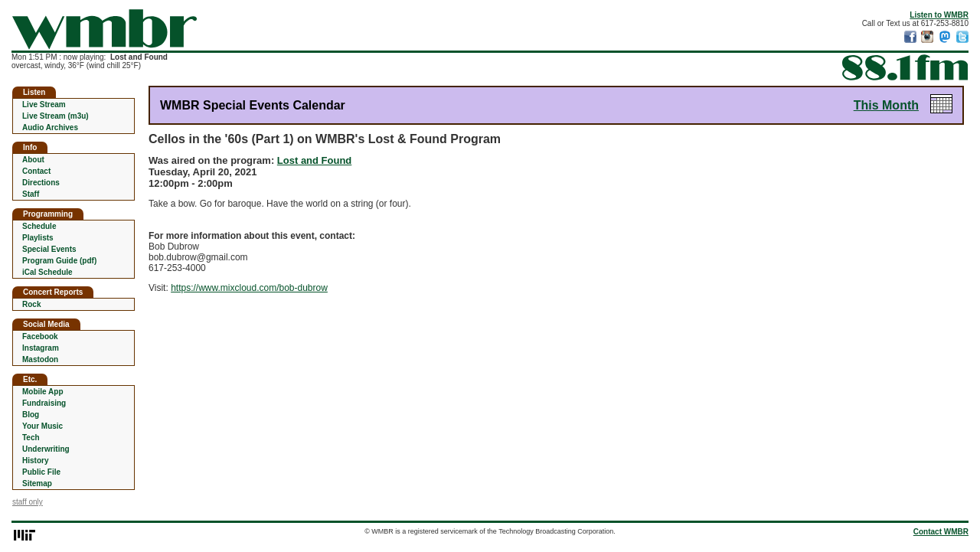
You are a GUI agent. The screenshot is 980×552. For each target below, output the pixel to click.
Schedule (39, 226)
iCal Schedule (47, 272)
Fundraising (44, 403)
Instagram (41, 348)
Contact (36, 171)
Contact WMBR (941, 532)
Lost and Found (314, 160)
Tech (31, 438)
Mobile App (43, 392)
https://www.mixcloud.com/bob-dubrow (249, 288)
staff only (28, 502)
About (33, 160)
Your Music (42, 426)
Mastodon (40, 359)
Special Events (49, 249)
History (35, 461)
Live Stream (44, 105)
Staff (31, 194)
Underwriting (46, 449)
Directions (41, 183)
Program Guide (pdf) (59, 261)
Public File (41, 472)
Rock (31, 304)
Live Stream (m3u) (56, 116)
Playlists (38, 238)
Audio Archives (50, 127)
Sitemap (37, 483)
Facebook (40, 336)
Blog (31, 415)
